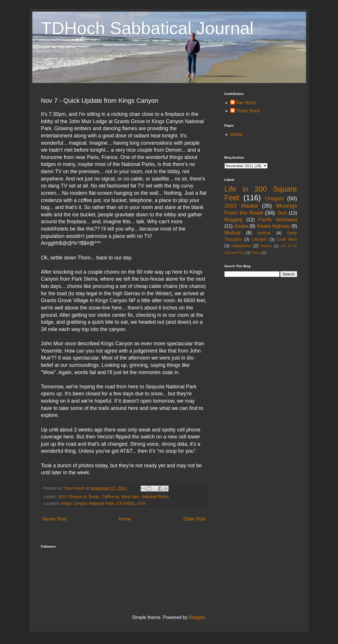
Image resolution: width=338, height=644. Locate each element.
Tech (282, 213)
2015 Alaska (241, 206)
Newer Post (55, 519)
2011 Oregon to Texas (78, 497)
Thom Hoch (248, 111)
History (266, 246)
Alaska (241, 226)
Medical (232, 233)
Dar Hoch (246, 103)
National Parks (155, 497)
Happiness (241, 246)
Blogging (233, 220)
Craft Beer (287, 239)
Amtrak (264, 233)
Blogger (197, 617)
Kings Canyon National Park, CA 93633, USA (103, 503)
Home (125, 519)
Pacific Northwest (278, 220)
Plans (256, 253)
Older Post (194, 519)
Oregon (274, 198)
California (110, 497)
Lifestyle (259, 239)
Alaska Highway (273, 226)
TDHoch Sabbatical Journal (147, 28)
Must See (130, 497)
